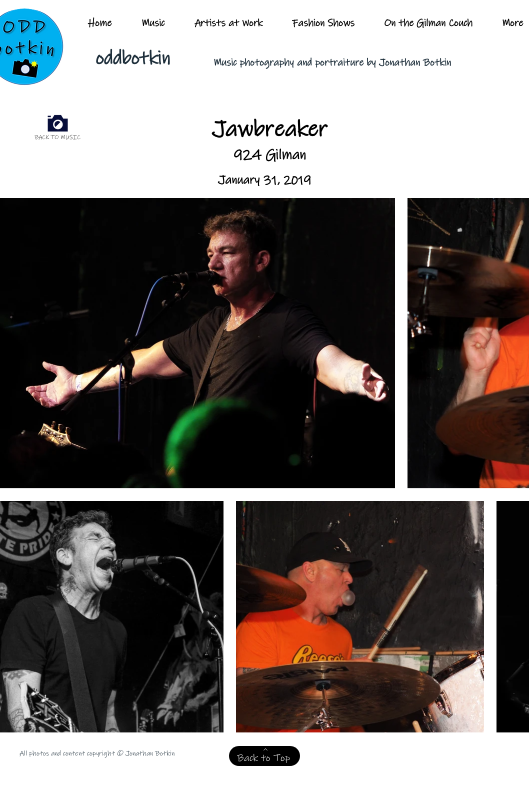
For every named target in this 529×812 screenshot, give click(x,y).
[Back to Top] (264, 756)
